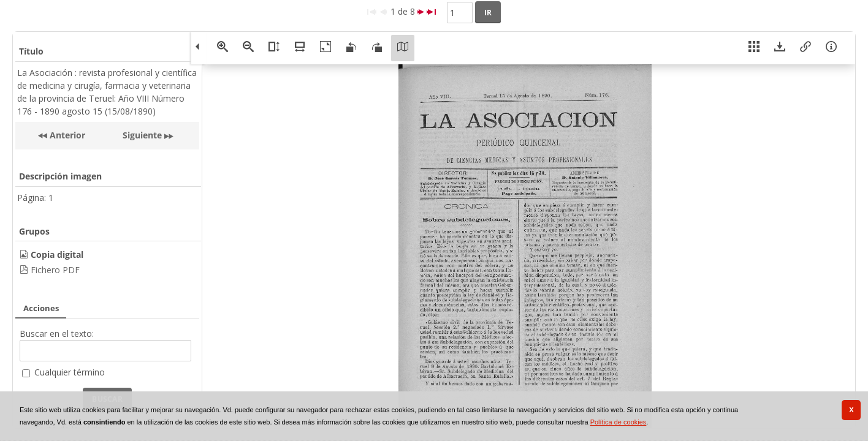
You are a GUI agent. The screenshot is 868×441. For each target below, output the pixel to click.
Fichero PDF (55, 270)
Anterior (66, 135)
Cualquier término (70, 372)
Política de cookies (619, 422)
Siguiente (142, 135)
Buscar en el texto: (57, 334)
